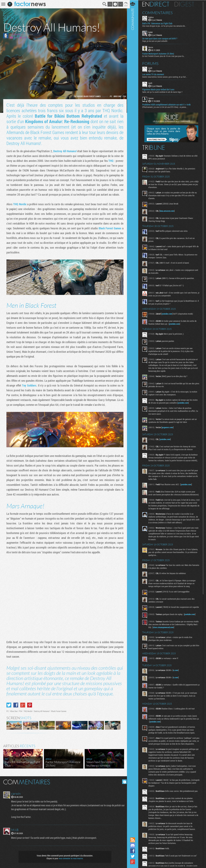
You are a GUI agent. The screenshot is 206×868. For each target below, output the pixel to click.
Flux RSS (134, 840)
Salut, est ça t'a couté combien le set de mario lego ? (164, 92)
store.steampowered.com (177, 631)
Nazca (152, 47)
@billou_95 (26, 38)
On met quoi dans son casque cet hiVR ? (162, 39)
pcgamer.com (169, 427)
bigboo (153, 17)
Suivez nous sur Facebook (134, 851)
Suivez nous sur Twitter (134, 856)
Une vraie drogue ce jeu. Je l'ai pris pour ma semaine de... (166, 26)
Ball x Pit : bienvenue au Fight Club (159, 23)
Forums (152, 63)
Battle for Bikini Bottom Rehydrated (68, 116)
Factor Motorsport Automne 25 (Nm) (160, 54)
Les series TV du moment (155, 74)
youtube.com (169, 314)
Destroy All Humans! (64, 151)
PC (110, 96)
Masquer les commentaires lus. (123, 780)
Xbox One (116, 96)
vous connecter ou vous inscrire (70, 857)
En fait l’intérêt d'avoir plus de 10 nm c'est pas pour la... (165, 56)
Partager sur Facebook (16, 704)
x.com (177, 674)
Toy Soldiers (29, 385)
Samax (153, 98)
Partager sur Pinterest (30, 704)
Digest (186, 4)
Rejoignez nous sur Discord (134, 845)
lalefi (152, 68)
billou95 (16, 34)
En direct (157, 4)
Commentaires (159, 13)
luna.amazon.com (169, 211)
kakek (152, 32)
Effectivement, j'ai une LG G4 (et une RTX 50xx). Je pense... (167, 107)
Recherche (104, 4)
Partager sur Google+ (23, 704)
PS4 (123, 96)
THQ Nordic (77, 96)
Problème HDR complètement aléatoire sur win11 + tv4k (168, 104)
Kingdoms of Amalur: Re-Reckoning (57, 121)
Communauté (134, 418)
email (16, 38)
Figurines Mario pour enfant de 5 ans (160, 89)
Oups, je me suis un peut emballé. (157, 41)
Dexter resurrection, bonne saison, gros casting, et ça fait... (166, 77)
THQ (110, 161)
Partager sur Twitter (9, 704)
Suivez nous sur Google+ (134, 862)
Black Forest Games (91, 96)
